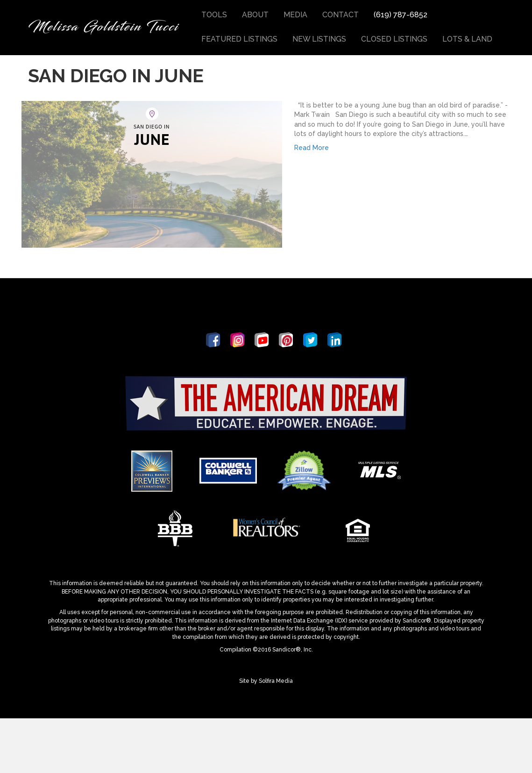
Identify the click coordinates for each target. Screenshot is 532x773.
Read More (312, 203)
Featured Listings (239, 39)
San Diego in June (116, 131)
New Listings (319, 39)
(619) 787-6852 (401, 15)
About (255, 15)
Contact (340, 15)
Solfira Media (276, 736)
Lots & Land (467, 39)
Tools (214, 15)
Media (295, 15)
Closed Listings (394, 39)
